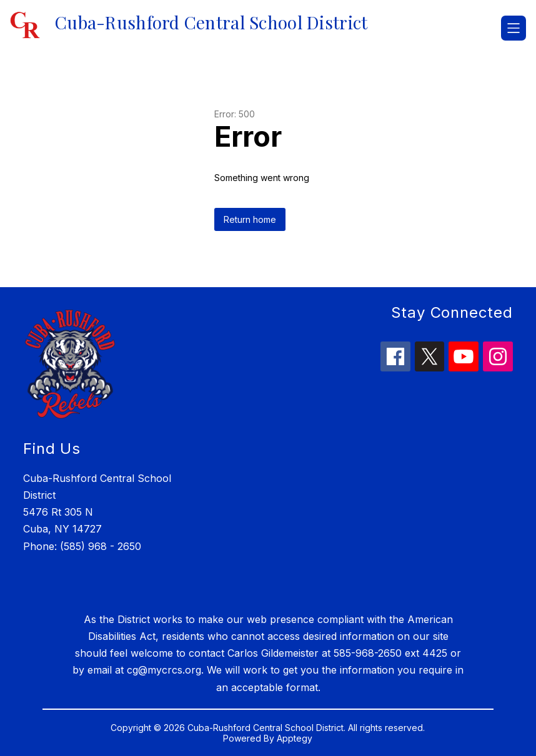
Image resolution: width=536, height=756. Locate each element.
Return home (250, 219)
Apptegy (295, 738)
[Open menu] (514, 28)
